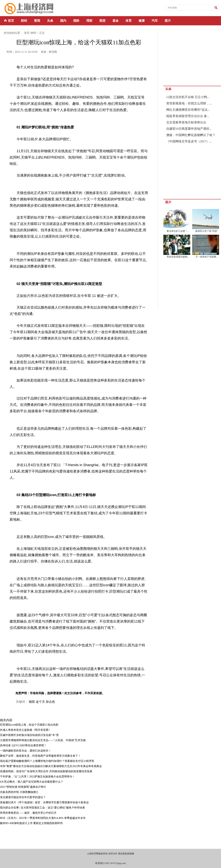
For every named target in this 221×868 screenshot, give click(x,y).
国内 (63, 21)
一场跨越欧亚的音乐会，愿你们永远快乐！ (26, 751)
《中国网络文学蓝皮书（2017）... (189, 141)
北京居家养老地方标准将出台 (186, 122)
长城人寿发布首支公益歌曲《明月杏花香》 (26, 730)
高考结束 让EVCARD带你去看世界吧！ (23, 745)
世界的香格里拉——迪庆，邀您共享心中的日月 (28, 813)
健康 (142, 21)
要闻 (37, 21)
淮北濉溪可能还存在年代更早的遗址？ (23, 797)
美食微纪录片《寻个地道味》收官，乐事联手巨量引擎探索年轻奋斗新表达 (44, 802)
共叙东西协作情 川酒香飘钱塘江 (19, 792)
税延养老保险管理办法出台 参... (188, 116)
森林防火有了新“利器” (207, 231)
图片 (168, 21)
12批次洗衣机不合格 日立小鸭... (188, 97)
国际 (76, 21)
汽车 (155, 21)
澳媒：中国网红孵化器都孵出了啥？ (191, 135)
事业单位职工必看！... (178, 231)
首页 (11, 21)
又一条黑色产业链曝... (207, 257)
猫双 (32, 702)
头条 (50, 21)
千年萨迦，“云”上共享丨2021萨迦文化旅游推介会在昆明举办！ (37, 777)
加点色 (50, 702)
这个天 (40, 702)
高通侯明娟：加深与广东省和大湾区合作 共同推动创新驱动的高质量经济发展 (46, 771)
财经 (24, 21)
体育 (129, 21)
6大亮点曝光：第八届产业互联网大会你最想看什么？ (32, 782)
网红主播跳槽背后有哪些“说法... (188, 110)
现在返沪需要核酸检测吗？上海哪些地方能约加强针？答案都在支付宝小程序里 (47, 761)
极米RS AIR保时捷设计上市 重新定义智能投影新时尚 (31, 823)
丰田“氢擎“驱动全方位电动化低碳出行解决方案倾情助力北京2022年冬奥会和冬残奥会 (51, 766)
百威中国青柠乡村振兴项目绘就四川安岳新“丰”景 (29, 735)
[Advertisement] (73, 836)
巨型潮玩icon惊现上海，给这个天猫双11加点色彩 (29, 725)
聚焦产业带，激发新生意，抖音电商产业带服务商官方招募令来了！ (40, 756)
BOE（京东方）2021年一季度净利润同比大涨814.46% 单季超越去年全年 (43, 818)
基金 (115, 21)
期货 (102, 21)
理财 (89, 21)
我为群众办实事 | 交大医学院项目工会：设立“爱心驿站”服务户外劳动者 (42, 808)
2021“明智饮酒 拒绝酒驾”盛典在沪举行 (23, 787)
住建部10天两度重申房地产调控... (189, 129)
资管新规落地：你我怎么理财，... (189, 103)
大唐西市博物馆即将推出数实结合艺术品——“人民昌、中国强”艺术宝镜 (43, 740)
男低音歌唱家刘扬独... (178, 257)
